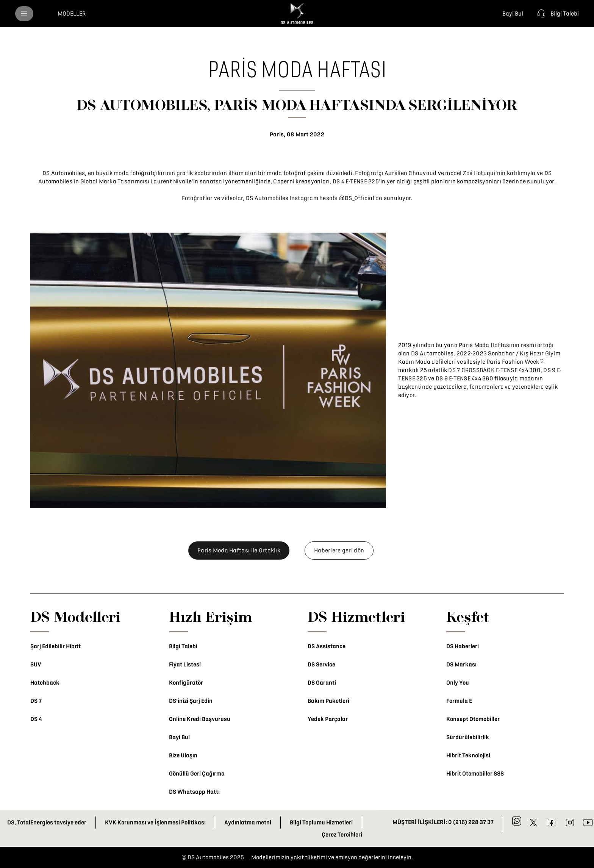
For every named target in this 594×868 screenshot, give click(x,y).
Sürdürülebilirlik (468, 737)
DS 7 (36, 701)
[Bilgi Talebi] (557, 14)
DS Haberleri (463, 646)
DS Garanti (322, 683)
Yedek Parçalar (328, 719)
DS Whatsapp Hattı (194, 792)
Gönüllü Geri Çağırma (197, 774)
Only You (458, 683)
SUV (36, 665)
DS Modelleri (75, 616)
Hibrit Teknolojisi (468, 755)
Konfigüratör (186, 683)
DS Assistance (327, 646)
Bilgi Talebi (183, 646)
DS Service (321, 665)
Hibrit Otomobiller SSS (475, 774)
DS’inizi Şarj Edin (191, 701)
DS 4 (36, 719)
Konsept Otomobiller (473, 719)
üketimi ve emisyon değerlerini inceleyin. (360, 857)
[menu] (24, 14)
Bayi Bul (179, 737)
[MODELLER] (72, 14)
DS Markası (461, 665)
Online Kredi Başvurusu (200, 719)
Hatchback (45, 683)
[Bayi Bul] (511, 14)
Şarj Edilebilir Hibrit (55, 646)
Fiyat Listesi (185, 665)
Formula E (459, 701)
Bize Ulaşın (183, 755)
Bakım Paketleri (328, 701)
